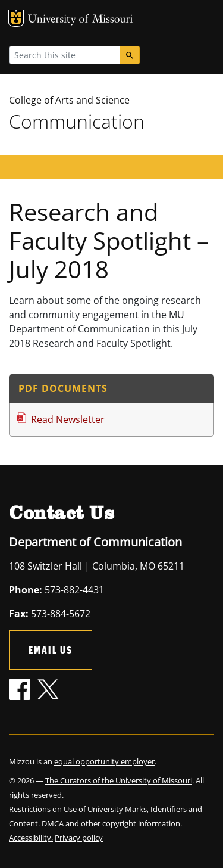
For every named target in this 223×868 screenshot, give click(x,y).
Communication (77, 121)
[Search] (130, 55)
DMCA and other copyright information (111, 823)
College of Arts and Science (69, 100)
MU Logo (16, 18)
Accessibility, (31, 838)
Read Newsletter (68, 419)
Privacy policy (79, 838)
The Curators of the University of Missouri (119, 780)
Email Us (51, 650)
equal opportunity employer (104, 761)
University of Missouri (81, 20)
